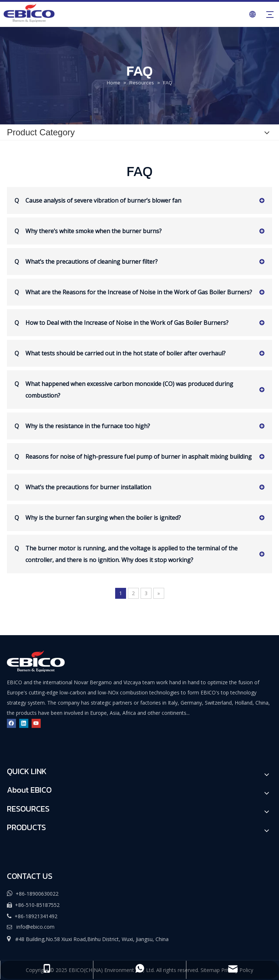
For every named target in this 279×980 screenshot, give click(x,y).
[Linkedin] (24, 723)
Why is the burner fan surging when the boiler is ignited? (98, 518)
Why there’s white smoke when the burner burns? (88, 231)
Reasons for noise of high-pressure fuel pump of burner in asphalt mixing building (133, 457)
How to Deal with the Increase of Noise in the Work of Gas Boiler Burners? (122, 323)
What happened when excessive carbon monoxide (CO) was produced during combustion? (124, 389)
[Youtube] (36, 723)
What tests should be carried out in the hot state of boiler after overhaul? (120, 353)
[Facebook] (11, 723)
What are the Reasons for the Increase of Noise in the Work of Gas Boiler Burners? (133, 292)
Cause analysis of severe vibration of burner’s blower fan (98, 200)
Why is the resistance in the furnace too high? (82, 426)
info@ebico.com (35, 927)
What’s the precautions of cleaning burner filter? (86, 262)
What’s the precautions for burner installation (83, 487)
